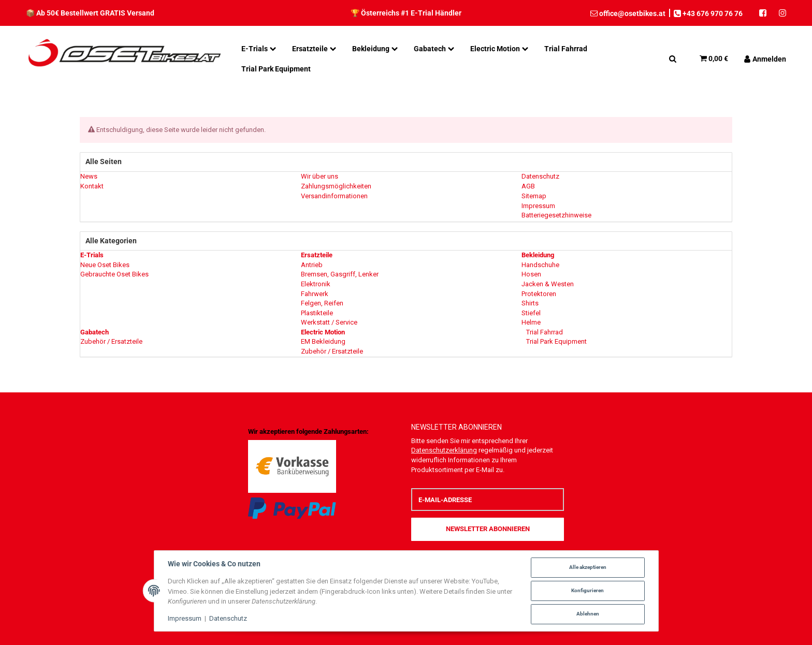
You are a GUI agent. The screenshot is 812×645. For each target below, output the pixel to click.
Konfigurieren (588, 590)
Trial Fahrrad (544, 332)
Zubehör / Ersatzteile (111, 341)
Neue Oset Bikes (105, 265)
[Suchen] (673, 58)
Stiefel (531, 313)
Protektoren (539, 294)
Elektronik (316, 284)
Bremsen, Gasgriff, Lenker (340, 274)
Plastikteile (317, 313)
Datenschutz (228, 618)
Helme (531, 322)
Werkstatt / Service (329, 322)
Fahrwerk (315, 294)
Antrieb (312, 265)
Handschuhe (540, 265)
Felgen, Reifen (322, 303)
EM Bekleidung (323, 341)
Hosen (531, 274)
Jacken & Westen (548, 284)
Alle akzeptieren (588, 567)
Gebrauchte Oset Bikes (114, 274)
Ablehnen (588, 614)
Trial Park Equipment (556, 341)
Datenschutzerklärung (444, 450)
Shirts (530, 303)
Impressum (185, 618)
